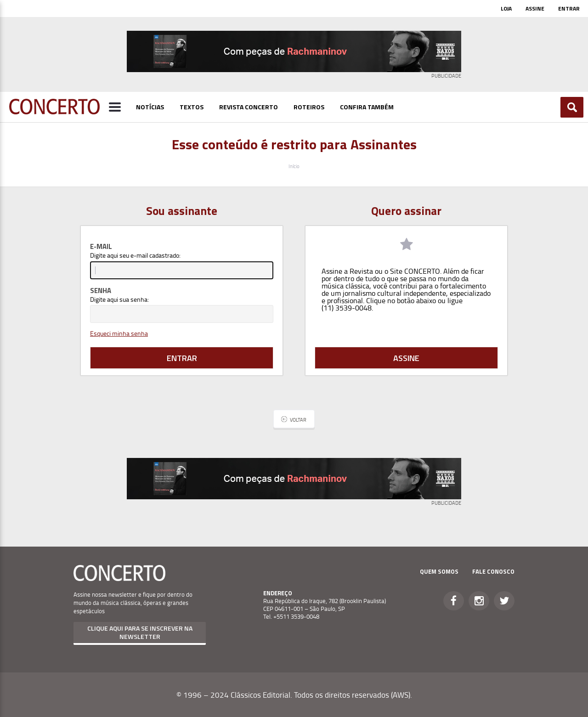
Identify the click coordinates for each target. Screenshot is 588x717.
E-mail (101, 246)
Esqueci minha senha (119, 333)
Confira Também (367, 107)
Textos (192, 107)
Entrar (569, 8)
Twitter (504, 601)
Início (294, 166)
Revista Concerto (249, 107)
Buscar (572, 107)
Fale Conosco (493, 571)
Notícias (150, 107)
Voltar (298, 420)
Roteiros (309, 107)
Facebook (454, 601)
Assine (535, 8)
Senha (101, 291)
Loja (506, 8)
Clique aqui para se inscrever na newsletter (140, 632)
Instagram (479, 601)
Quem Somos (439, 571)
